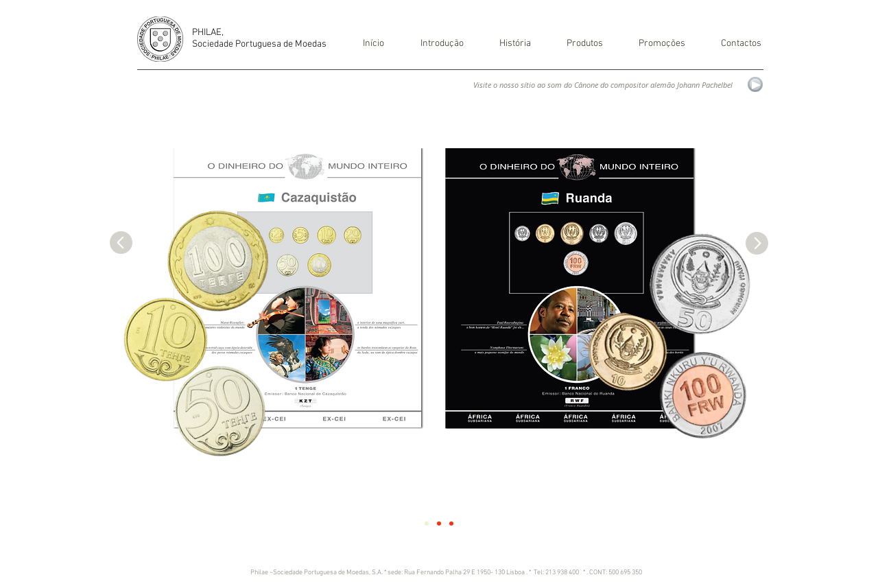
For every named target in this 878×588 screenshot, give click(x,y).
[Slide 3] (451, 524)
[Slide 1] (427, 524)
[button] (507, 44)
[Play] (755, 84)
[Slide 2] (439, 524)
